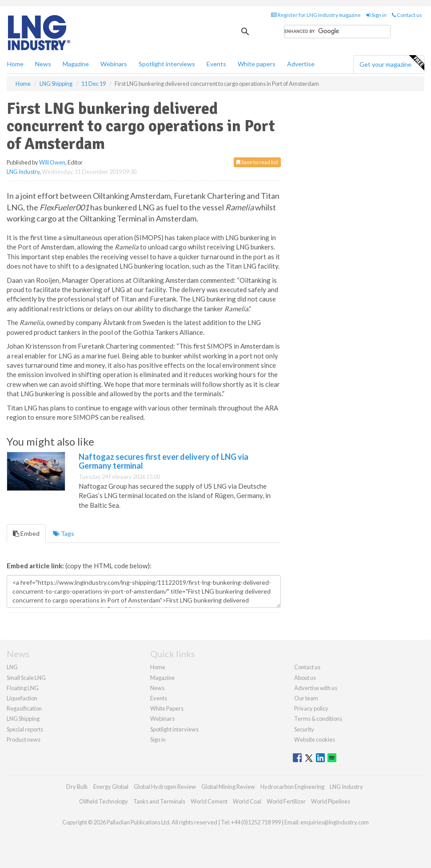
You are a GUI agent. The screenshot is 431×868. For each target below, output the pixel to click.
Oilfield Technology (104, 801)
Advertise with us (316, 688)
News (157, 688)
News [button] (43, 64)
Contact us (407, 15)
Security (304, 729)
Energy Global (111, 787)
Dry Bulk (77, 787)
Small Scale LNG (26, 678)
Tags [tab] (64, 533)
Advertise (301, 64)
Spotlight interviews (167, 64)
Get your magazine (392, 63)
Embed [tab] (26, 533)
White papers (257, 64)
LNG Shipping (23, 719)
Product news (24, 739)
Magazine (76, 64)
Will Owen (52, 162)
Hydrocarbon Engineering (292, 787)
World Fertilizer (286, 801)
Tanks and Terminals (159, 801)
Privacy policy (311, 708)
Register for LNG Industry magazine (316, 15)
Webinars (114, 64)
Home (15, 64)
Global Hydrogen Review (165, 787)
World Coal (247, 801)
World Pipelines (331, 801)
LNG (12, 667)
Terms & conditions (318, 719)
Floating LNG (23, 688)
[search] (337, 32)
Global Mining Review (228, 787)
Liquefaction (22, 698)
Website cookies (315, 739)
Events (216, 64)
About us (305, 678)
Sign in (376, 15)
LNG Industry (23, 172)
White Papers (167, 708)
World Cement (209, 801)
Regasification (24, 708)
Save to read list (257, 162)
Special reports (25, 729)
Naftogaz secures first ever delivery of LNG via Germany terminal (164, 461)
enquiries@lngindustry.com (335, 822)
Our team (306, 698)
